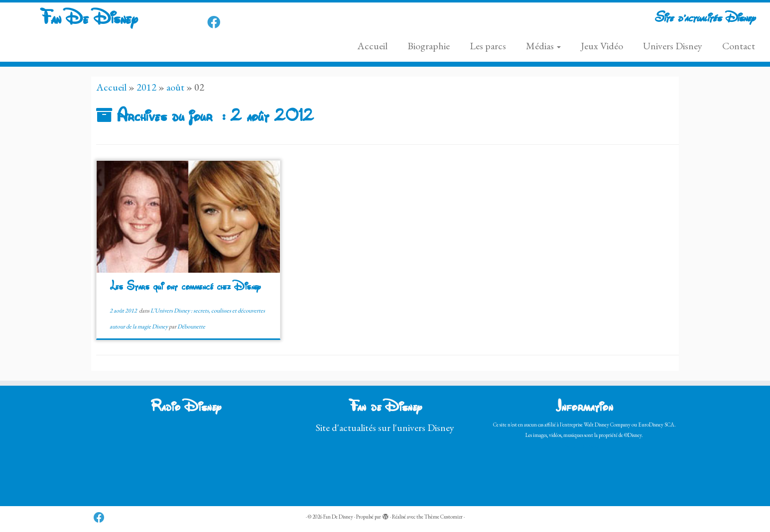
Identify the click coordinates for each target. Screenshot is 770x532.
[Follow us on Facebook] (217, 22)
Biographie (429, 46)
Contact (739, 46)
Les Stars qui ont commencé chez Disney (185, 287)
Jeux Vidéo (602, 46)
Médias (543, 46)
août (175, 87)
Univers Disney (673, 46)
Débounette (191, 326)
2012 (146, 87)
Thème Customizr (444, 517)
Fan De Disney (89, 20)
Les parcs (488, 46)
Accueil (372, 46)
